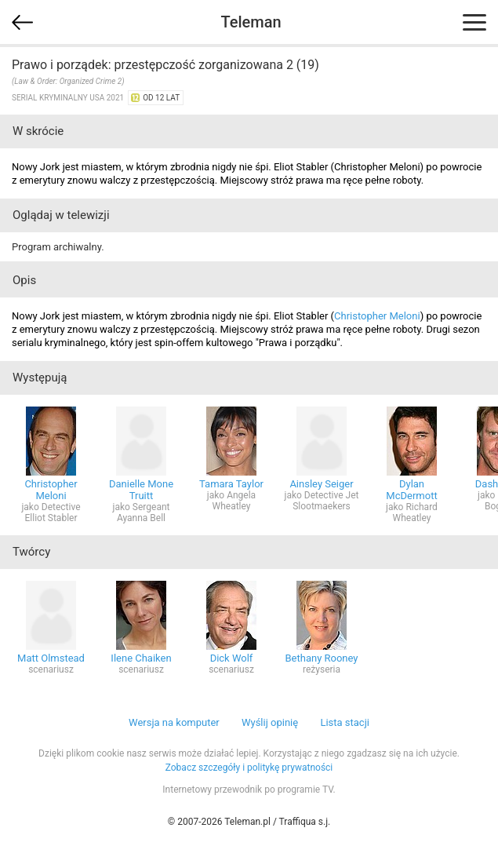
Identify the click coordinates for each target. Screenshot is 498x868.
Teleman (251, 22)
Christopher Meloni (377, 316)
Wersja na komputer (174, 722)
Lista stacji (345, 722)
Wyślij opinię (270, 722)
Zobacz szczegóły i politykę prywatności (249, 768)
